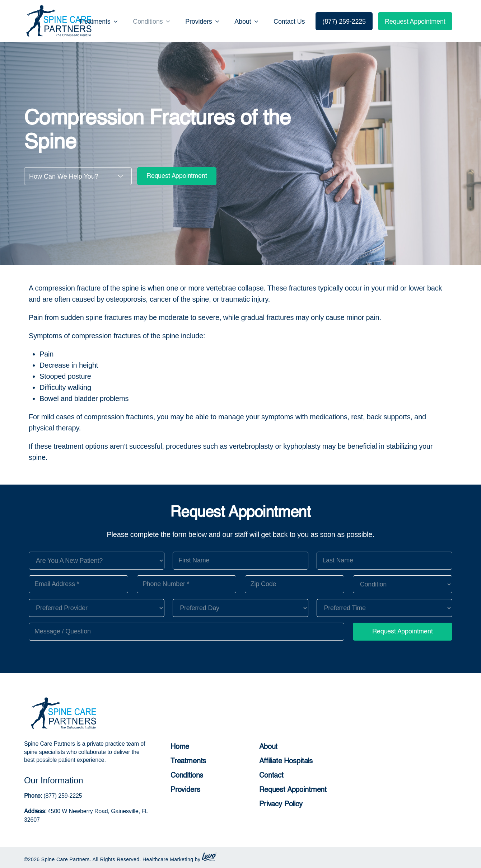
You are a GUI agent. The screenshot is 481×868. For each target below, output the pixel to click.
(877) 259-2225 (62, 796)
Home (180, 747)
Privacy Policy (281, 805)
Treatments (188, 761)
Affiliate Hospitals (286, 761)
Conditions (187, 776)
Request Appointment (177, 176)
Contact (271, 776)
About (268, 747)
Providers (185, 790)
